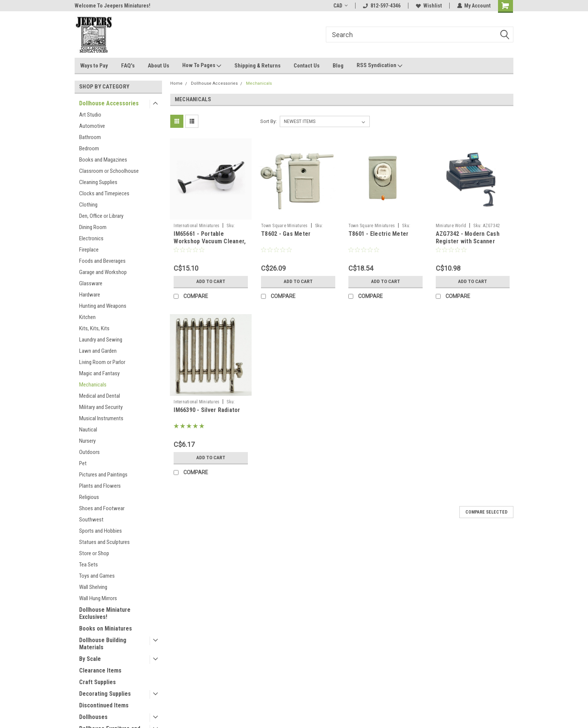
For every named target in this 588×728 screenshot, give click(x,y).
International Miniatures (196, 226)
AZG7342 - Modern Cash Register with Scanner (468, 237)
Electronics (91, 238)
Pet (83, 463)
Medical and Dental (100, 396)
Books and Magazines (103, 160)
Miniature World (451, 226)
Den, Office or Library (101, 216)
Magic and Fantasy (99, 373)
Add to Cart (211, 282)
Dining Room (93, 227)
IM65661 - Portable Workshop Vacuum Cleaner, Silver (210, 241)
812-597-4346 (381, 6)
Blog (338, 66)
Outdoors (89, 452)
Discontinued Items (104, 705)
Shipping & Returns (257, 66)
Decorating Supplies (105, 694)
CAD (340, 6)
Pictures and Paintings (103, 475)
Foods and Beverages (102, 261)
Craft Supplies (97, 682)
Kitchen (87, 317)
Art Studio (90, 115)
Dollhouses (93, 717)
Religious (89, 497)
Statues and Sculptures (104, 542)
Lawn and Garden (98, 351)
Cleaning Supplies (98, 182)
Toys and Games (97, 576)
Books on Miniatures (106, 628)
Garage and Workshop (103, 272)
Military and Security (101, 407)
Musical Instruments (101, 418)
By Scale (90, 659)
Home (176, 83)
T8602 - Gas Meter (286, 234)
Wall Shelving (93, 587)
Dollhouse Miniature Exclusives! (105, 613)
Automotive (92, 126)
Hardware (90, 295)
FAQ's (128, 66)
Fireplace (89, 250)
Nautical (88, 430)
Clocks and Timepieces (104, 193)
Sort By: (268, 121)
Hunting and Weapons (103, 306)
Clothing (88, 205)
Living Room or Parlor (102, 362)
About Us (158, 66)
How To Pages (202, 66)
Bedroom (89, 148)
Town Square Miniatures (284, 226)
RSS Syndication (379, 66)
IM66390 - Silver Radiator (207, 410)
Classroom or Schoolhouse (109, 171)
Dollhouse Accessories (109, 103)
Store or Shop (94, 553)
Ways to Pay (94, 66)
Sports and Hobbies (100, 531)
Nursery (87, 441)
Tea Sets (88, 565)
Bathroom (90, 137)
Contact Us (307, 66)
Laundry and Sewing (101, 340)
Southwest (91, 520)
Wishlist (428, 6)
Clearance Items (100, 670)
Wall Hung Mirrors (98, 598)
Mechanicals (93, 385)
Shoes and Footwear (102, 508)
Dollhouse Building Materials (103, 644)
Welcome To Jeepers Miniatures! (112, 6)
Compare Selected (486, 512)
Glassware (91, 283)
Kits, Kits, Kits (94, 328)
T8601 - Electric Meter (379, 234)
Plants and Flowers (100, 486)
